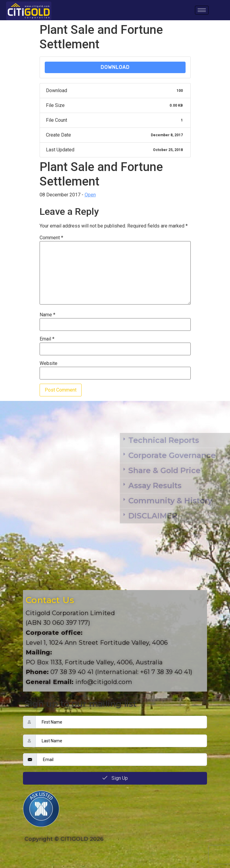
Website (49, 363)
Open (90, 195)
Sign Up (115, 778)
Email (47, 339)
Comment (51, 238)
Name (47, 315)
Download (115, 67)
